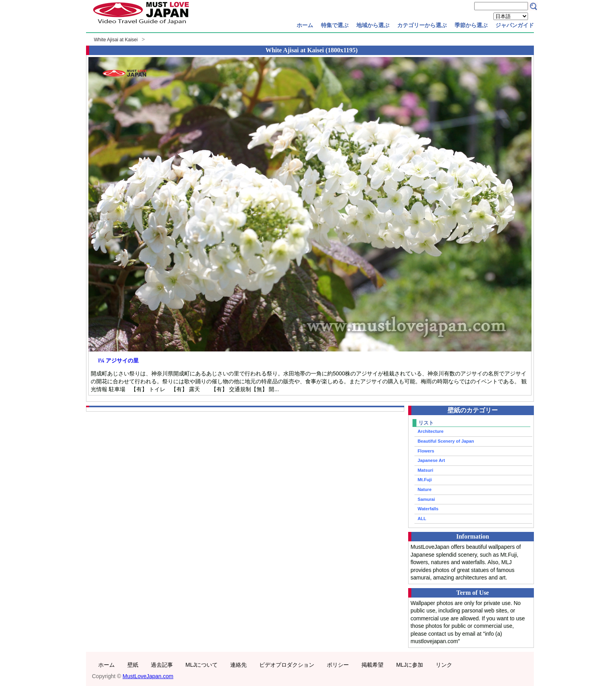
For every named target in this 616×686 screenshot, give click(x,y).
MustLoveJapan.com (148, 676)
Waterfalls (428, 509)
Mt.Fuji (425, 480)
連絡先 (238, 665)
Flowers (426, 451)
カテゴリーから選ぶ (422, 25)
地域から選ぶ (373, 25)
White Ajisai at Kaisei (116, 40)
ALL (422, 519)
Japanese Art (431, 460)
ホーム (305, 25)
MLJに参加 (409, 665)
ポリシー (338, 665)
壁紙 (133, 665)
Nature (424, 489)
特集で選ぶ (335, 25)
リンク (444, 665)
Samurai (426, 499)
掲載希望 (372, 665)
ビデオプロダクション (287, 665)
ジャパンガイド (515, 25)
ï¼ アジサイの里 (118, 360)
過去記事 (162, 665)
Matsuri (425, 470)
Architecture (431, 431)
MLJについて (202, 665)
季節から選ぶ (471, 25)
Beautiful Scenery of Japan (446, 441)
